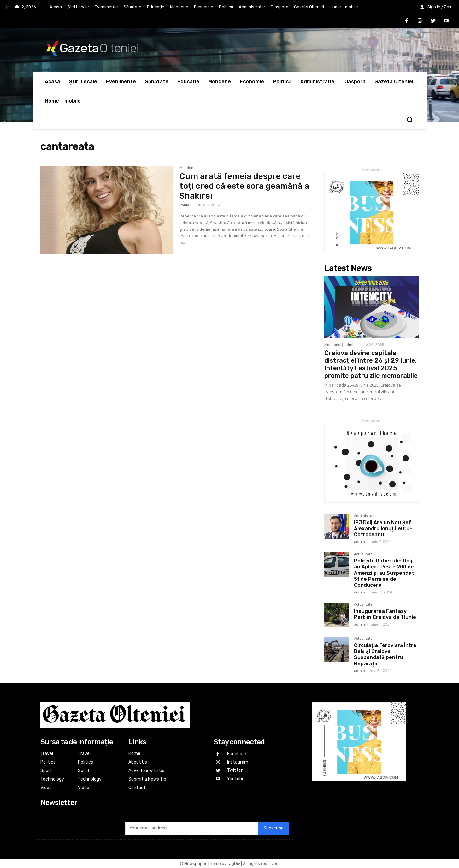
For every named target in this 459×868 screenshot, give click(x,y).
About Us (138, 762)
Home (134, 754)
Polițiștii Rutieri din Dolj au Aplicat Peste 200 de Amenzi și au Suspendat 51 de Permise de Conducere (384, 573)
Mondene (188, 168)
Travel (47, 754)
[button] (409, 120)
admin (350, 345)
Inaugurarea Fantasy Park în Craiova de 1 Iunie (385, 614)
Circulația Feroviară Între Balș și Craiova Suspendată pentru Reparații (385, 654)
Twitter (235, 770)
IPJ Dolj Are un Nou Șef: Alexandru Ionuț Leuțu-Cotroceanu (383, 529)
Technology (52, 779)
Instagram (237, 762)
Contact (137, 788)
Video (46, 788)
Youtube (235, 778)
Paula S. (186, 205)
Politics (48, 762)
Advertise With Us (146, 771)
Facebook (237, 754)
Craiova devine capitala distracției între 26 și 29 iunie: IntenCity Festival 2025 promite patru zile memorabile (371, 364)
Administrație (365, 516)
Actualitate (363, 554)
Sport (46, 771)
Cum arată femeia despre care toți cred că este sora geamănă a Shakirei (244, 186)
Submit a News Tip (147, 779)
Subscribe (274, 828)
